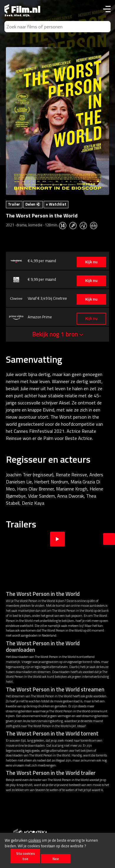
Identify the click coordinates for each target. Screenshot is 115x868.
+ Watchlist (56, 204)
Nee (56, 859)
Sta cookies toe (26, 856)
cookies (35, 840)
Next (109, 539)
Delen (33, 204)
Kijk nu (91, 262)
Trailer (14, 204)
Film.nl (22, 9)
